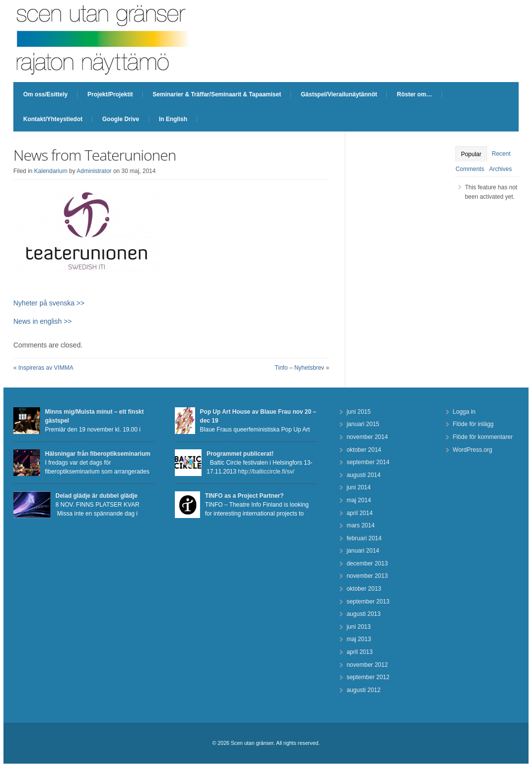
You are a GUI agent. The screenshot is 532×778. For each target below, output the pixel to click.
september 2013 (368, 602)
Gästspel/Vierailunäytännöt (339, 94)
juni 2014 (359, 487)
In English (173, 119)
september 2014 (368, 462)
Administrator (94, 171)
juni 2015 (359, 412)
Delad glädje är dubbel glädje (96, 496)
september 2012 (368, 677)
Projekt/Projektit (110, 94)
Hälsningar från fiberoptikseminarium (98, 454)
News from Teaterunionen (95, 155)
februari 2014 (364, 538)
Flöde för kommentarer (483, 437)
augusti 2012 (364, 690)
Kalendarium (51, 171)
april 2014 (360, 513)
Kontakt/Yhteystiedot (53, 119)
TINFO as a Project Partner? (244, 496)
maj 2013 (359, 639)
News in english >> (42, 321)
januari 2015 (363, 424)
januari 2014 (363, 551)
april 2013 (360, 652)
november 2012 (367, 665)
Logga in (464, 412)
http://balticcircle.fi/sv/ (266, 472)
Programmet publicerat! (240, 454)
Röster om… (414, 94)
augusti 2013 (364, 614)
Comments (470, 169)
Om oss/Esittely (45, 94)
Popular (471, 154)
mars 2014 (361, 525)
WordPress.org (473, 450)
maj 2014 (359, 500)
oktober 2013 (364, 589)
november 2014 (367, 437)
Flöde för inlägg (473, 424)
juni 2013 (359, 627)
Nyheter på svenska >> (49, 303)
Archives (500, 169)
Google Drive (121, 119)
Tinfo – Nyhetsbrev (299, 368)
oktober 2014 (364, 450)
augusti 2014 (364, 475)
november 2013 (367, 576)
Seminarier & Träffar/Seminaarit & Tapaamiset (217, 94)
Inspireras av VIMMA (46, 368)
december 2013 (367, 563)
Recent (501, 154)
